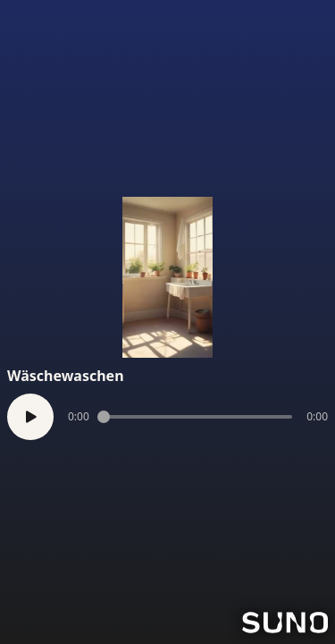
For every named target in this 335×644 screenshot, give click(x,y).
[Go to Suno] (285, 623)
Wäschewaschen (66, 376)
